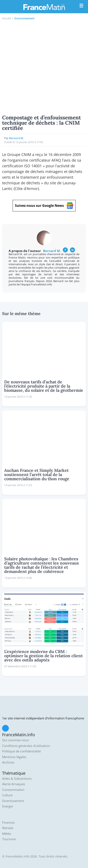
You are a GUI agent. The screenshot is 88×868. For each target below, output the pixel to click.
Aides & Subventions (17, 779)
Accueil (6, 18)
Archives (8, 762)
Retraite (8, 828)
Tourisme (9, 839)
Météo (7, 834)
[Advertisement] (44, 67)
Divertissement (13, 801)
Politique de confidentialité (21, 751)
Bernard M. (16, 138)
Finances (8, 822)
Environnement (24, 18)
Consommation (13, 790)
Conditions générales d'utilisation (26, 746)
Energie (7, 806)
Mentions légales (14, 757)
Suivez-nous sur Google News (44, 206)
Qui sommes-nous (15, 740)
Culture (7, 795)
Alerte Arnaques (14, 784)
